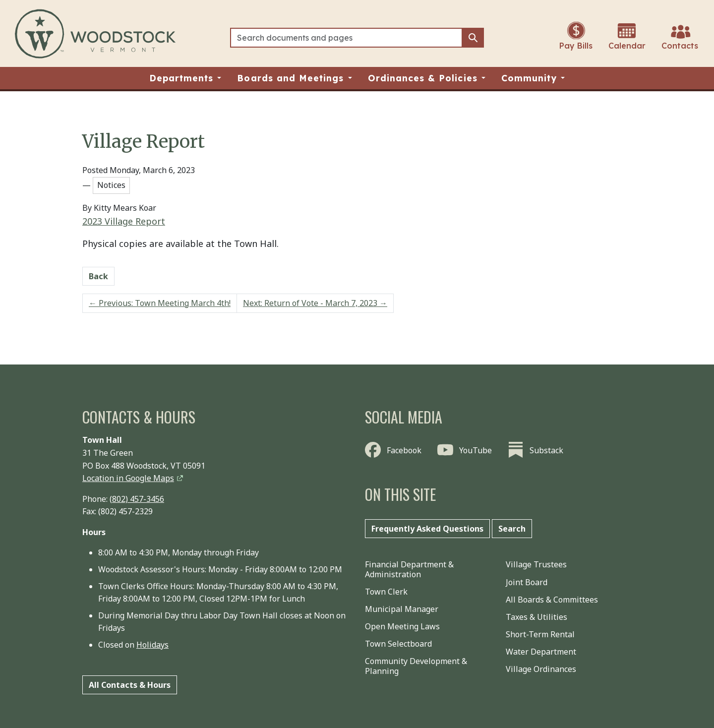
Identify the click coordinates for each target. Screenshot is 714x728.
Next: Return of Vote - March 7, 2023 (315, 303)
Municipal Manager (402, 609)
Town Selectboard (398, 644)
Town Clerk (386, 592)
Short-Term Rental (540, 634)
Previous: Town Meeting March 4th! (160, 303)
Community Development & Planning (416, 666)
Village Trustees (536, 564)
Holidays (152, 645)
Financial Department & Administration (409, 569)
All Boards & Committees (552, 600)
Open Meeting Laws (402, 626)
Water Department (541, 652)
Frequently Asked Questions (427, 529)
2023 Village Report (124, 221)
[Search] (346, 38)
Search (512, 529)
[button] (185, 78)
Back (98, 276)
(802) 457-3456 (137, 499)
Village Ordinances (541, 669)
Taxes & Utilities (536, 617)
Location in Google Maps (128, 478)
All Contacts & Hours (130, 685)
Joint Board (527, 582)
